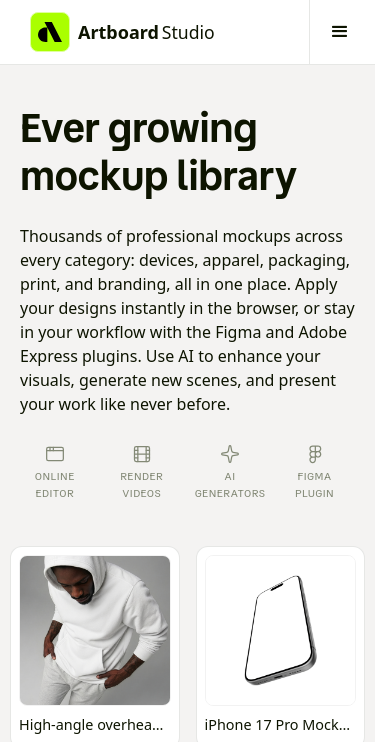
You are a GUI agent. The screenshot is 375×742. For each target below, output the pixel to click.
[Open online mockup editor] (95, 647)
